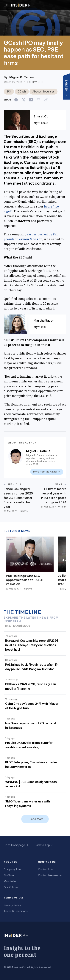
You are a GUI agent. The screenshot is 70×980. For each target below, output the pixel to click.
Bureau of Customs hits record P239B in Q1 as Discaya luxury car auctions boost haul (32, 645)
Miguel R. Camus (22, 77)
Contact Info (46, 869)
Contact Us (47, 862)
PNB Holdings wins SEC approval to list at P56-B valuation (25, 580)
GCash (22, 91)
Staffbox (9, 875)
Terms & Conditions (16, 911)
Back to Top (42, 845)
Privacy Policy (12, 905)
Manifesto (10, 881)
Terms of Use (14, 898)
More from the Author (47, 472)
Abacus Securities (43, 91)
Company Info (12, 869)
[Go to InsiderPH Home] (22, 5)
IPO (9, 91)
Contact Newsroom (50, 875)
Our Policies (11, 887)
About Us (11, 862)
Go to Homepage (14, 845)
